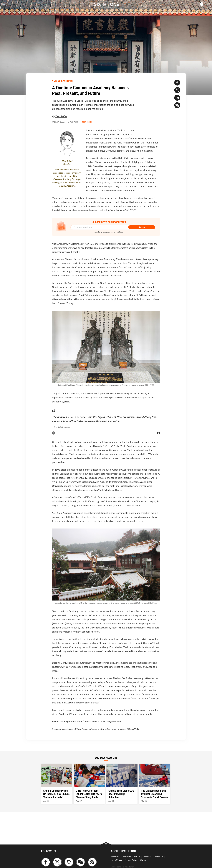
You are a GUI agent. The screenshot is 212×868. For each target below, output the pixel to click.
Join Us (137, 857)
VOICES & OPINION (62, 81)
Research (147, 857)
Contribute (126, 857)
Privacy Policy (131, 860)
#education (87, 122)
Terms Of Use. (118, 232)
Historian (67, 164)
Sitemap (143, 860)
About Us (115, 857)
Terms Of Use (116, 860)
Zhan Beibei (61, 116)
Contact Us (158, 857)
